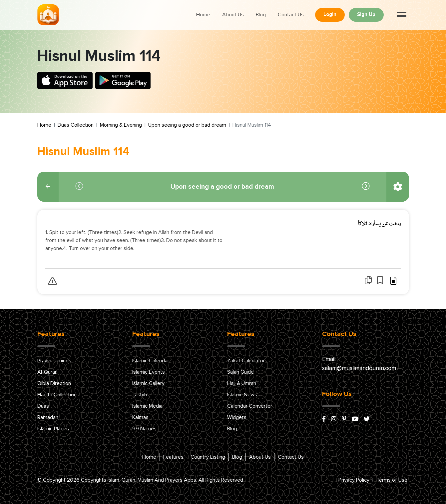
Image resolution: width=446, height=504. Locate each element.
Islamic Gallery (148, 383)
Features (173, 457)
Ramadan (48, 417)
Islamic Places (53, 429)
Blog (261, 15)
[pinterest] (344, 419)
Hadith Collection (57, 395)
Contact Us (291, 15)
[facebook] (324, 419)
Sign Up (366, 14)
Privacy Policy (354, 480)
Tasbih (140, 395)
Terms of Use (392, 480)
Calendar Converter (250, 406)
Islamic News (242, 395)
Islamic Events (149, 372)
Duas (43, 406)
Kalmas (140, 417)
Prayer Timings (54, 361)
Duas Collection (76, 125)
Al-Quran (47, 372)
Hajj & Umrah (242, 383)
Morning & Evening (121, 125)
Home (203, 15)
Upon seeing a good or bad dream (187, 125)
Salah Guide (240, 372)
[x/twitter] (367, 419)
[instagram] (334, 419)
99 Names (144, 429)
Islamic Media (147, 406)
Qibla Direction (54, 383)
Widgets (237, 417)
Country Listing (208, 457)
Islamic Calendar (151, 361)
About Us (233, 15)
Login (330, 14)
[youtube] (355, 419)
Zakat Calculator (246, 361)
